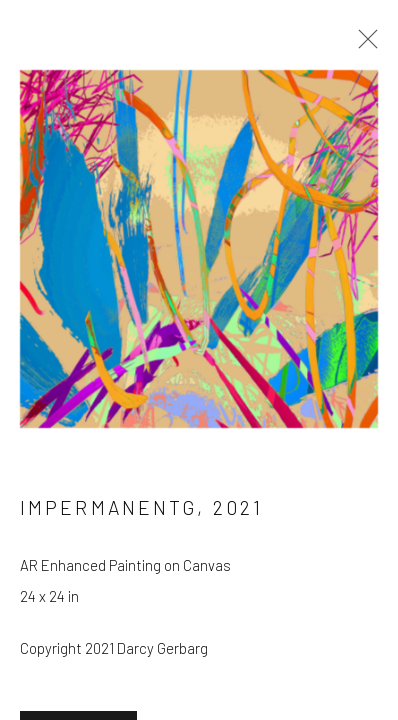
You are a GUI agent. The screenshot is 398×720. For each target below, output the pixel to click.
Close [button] (363, 45)
